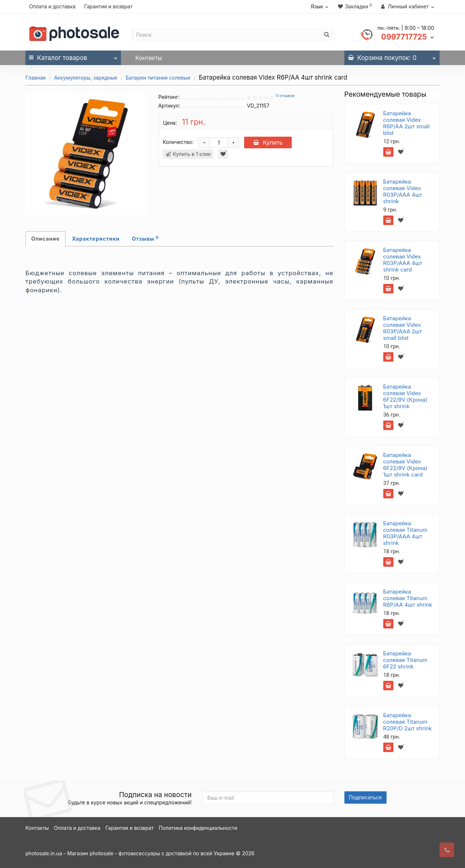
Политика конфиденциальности (198, 828)
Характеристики (96, 239)
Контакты (149, 58)
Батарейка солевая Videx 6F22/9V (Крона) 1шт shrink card (405, 465)
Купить (268, 142)
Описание (45, 239)
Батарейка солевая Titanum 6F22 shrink (405, 660)
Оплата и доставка (52, 6)
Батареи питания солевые (158, 78)
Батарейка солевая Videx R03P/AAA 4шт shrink (403, 191)
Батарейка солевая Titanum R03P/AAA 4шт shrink (405, 533)
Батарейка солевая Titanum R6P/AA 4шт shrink (408, 598)
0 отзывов (285, 96)
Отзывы (145, 238)
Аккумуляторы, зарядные (86, 78)
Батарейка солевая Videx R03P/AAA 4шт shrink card (403, 260)
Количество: (178, 142)
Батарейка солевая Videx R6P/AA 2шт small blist (407, 123)
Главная (36, 78)
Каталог (73, 56)
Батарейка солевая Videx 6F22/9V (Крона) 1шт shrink (405, 396)
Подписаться (365, 797)
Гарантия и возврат (108, 6)
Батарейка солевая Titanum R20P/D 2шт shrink (408, 722)
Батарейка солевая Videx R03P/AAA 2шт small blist (403, 328)
